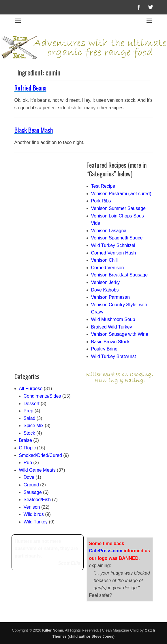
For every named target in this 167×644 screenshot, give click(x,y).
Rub (28, 463)
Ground (31, 485)
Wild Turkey (36, 522)
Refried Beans (30, 88)
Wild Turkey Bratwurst (114, 356)
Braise (26, 440)
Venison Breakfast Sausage (120, 275)
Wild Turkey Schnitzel (113, 245)
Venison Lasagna (109, 231)
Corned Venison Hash (114, 253)
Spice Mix (34, 426)
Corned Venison (108, 268)
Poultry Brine (104, 349)
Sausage (33, 492)
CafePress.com (106, 551)
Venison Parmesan (110, 297)
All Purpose (31, 389)
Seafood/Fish (37, 500)
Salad (30, 418)
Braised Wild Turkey (112, 327)
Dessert (32, 404)
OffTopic (27, 448)
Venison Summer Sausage (118, 208)
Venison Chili (105, 260)
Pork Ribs (101, 201)
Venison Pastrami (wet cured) (121, 194)
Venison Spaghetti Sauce (117, 238)
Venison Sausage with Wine (120, 334)
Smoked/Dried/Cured (41, 455)
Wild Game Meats (37, 470)
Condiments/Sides (42, 396)
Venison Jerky (106, 282)
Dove (29, 477)
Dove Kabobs (105, 290)
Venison (32, 507)
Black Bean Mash (34, 130)
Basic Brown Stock (110, 342)
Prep (29, 411)
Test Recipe (103, 186)
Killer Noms (52, 630)
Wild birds (34, 514)
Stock (29, 433)
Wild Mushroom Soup (113, 319)
